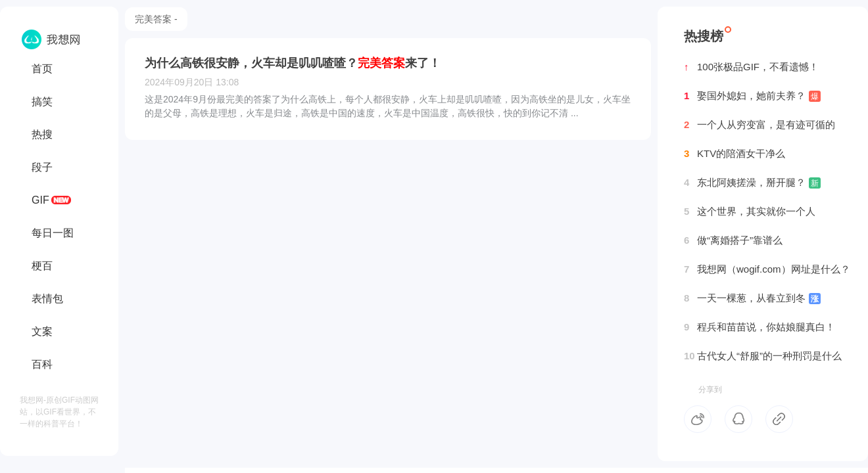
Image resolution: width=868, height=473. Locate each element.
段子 (42, 167)
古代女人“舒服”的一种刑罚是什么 (763, 356)
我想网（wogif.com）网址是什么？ (767, 269)
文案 (42, 331)
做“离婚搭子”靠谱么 (733, 240)
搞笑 (42, 101)
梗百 (42, 266)
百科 (42, 364)
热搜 (42, 134)
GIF (40, 200)
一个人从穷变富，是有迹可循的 (759, 125)
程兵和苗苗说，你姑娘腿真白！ (759, 327)
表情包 (47, 299)
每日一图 (53, 233)
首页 (42, 69)
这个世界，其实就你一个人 (750, 212)
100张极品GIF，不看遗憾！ (751, 67)
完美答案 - (156, 19)
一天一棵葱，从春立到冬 (752, 298)
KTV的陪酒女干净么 (735, 154)
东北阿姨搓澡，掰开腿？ (752, 183)
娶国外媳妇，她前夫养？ (752, 96)
